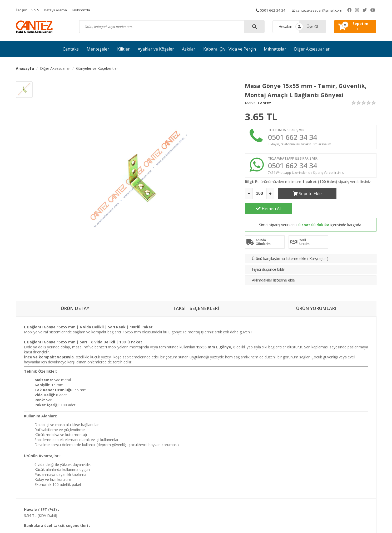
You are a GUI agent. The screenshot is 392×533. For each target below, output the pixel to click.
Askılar (189, 49)
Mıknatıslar (275, 49)
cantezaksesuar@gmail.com (324, 10)
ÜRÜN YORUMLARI (316, 300)
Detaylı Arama (57, 10)
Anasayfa (25, 68)
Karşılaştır (318, 246)
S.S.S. (36, 10)
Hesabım (286, 26)
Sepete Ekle (302, 196)
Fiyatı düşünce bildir (269, 256)
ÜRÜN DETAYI (76, 300)
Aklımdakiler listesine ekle (273, 267)
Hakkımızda (82, 10)
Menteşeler (98, 49)
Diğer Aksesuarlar (312, 49)
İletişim (22, 10)
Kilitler (123, 49)
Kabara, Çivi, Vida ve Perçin (230, 49)
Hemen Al (353, 196)
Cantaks (71, 49)
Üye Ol (312, 26)
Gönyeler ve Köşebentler (97, 68)
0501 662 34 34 (276, 10)
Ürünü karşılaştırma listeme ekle (279, 246)
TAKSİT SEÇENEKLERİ (196, 300)
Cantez (264, 103)
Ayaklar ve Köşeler (156, 49)
